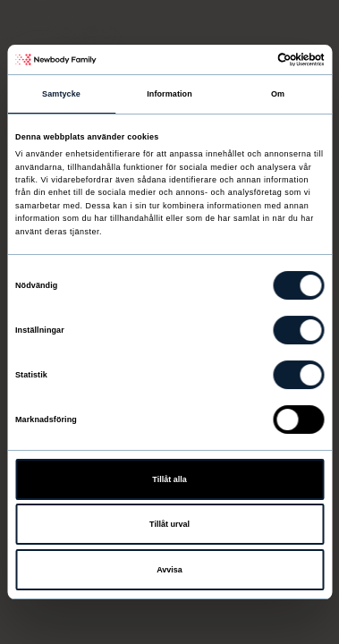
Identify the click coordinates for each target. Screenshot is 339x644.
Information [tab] (169, 94)
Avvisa (169, 570)
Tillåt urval (169, 524)
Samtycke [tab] (61, 94)
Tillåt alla (169, 479)
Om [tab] (278, 94)
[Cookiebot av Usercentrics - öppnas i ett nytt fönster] (246, 59)
